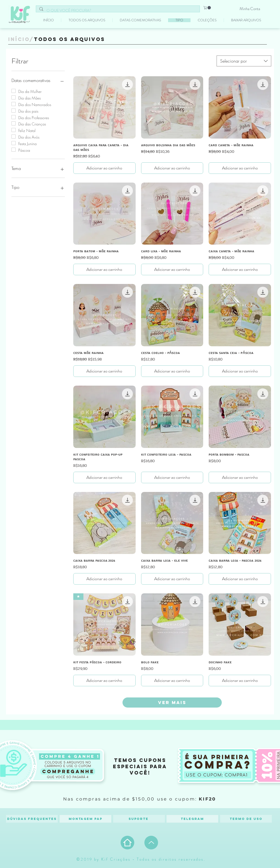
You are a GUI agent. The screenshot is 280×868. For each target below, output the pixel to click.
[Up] (151, 843)
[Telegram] (192, 819)
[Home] (127, 843)
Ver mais (172, 702)
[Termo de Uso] (246, 819)
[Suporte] (139, 819)
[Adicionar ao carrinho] (104, 168)
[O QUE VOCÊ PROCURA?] (117, 11)
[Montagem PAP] (85, 819)
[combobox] (244, 61)
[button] (208, 8)
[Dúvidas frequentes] (32, 819)
